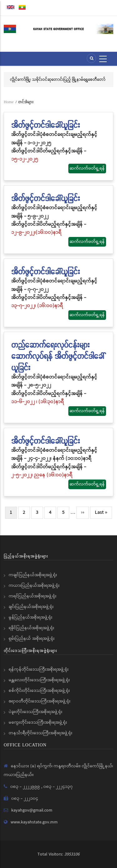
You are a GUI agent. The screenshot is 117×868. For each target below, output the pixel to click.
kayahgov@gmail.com (32, 810)
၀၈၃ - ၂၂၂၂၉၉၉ (26, 787)
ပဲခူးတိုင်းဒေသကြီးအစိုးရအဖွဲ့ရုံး (36, 712)
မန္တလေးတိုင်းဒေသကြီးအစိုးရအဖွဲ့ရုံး (39, 680)
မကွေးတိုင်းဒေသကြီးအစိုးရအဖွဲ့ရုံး (38, 722)
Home (9, 102)
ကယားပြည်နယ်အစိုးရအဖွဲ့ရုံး (34, 586)
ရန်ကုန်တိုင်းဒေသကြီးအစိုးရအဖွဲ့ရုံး (39, 669)
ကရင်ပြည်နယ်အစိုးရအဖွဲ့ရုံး (33, 596)
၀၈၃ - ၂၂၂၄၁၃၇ (58, 787)
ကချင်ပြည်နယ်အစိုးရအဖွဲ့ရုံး (33, 575)
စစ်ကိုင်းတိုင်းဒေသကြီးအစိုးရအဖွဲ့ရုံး (39, 691)
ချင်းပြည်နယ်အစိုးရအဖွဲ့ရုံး (31, 607)
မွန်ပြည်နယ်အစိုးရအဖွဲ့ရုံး (31, 617)
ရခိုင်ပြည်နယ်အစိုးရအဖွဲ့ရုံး (32, 628)
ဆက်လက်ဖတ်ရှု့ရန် (87, 168)
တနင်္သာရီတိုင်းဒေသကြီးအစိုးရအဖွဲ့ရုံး (41, 733)
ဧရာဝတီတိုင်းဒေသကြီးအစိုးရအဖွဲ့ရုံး (40, 701)
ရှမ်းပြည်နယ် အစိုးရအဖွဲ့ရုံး (32, 639)
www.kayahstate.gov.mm (34, 822)
